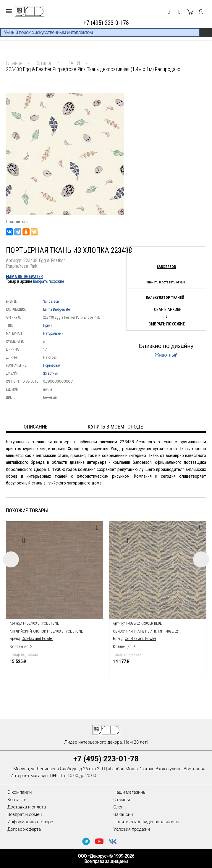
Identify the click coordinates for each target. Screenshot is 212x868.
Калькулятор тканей (165, 298)
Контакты (17, 800)
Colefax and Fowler (37, 638)
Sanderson (51, 301)
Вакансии (123, 814)
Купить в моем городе (115, 427)
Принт (48, 325)
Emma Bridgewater (24, 277)
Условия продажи (132, 829)
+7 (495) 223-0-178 (106, 23)
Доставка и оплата (27, 807)
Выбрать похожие (49, 281)
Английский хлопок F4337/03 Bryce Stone (46, 631)
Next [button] (201, 559)
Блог (118, 807)
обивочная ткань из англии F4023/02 (145, 631)
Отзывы (122, 800)
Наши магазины (130, 792)
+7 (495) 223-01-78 (106, 759)
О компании (20, 792)
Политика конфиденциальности (146, 822)
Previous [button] (11, 559)
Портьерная (52, 365)
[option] (55, 598)
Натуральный (53, 333)
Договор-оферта (24, 829)
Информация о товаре (30, 822)
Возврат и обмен (25, 814)
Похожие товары (27, 510)
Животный (51, 373)
